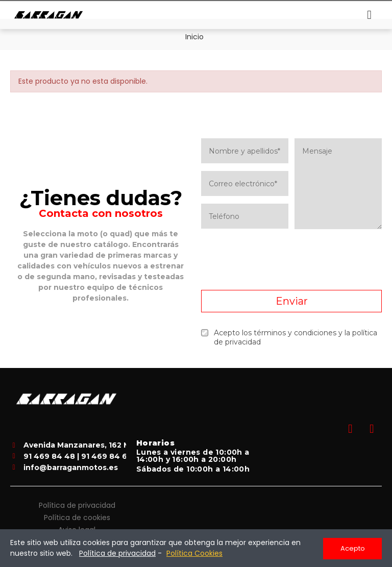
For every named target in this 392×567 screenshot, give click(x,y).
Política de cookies (77, 516)
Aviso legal (77, 529)
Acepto (353, 548)
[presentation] (291, 260)
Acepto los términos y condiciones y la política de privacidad (289, 337)
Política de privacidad (77, 504)
